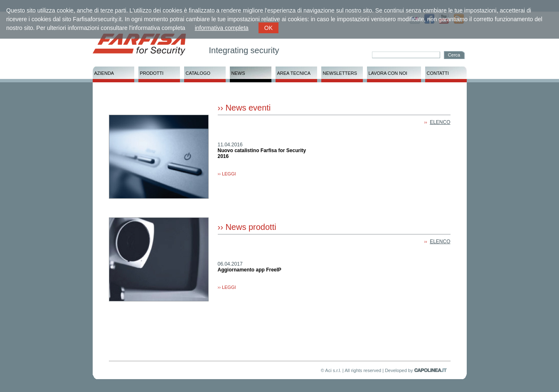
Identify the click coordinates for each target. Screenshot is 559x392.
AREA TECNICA (294, 73)
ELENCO (440, 122)
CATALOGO (198, 73)
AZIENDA (104, 73)
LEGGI (229, 174)
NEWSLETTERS (340, 73)
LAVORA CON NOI (388, 73)
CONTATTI (438, 73)
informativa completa (222, 28)
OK (268, 28)
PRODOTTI (152, 73)
